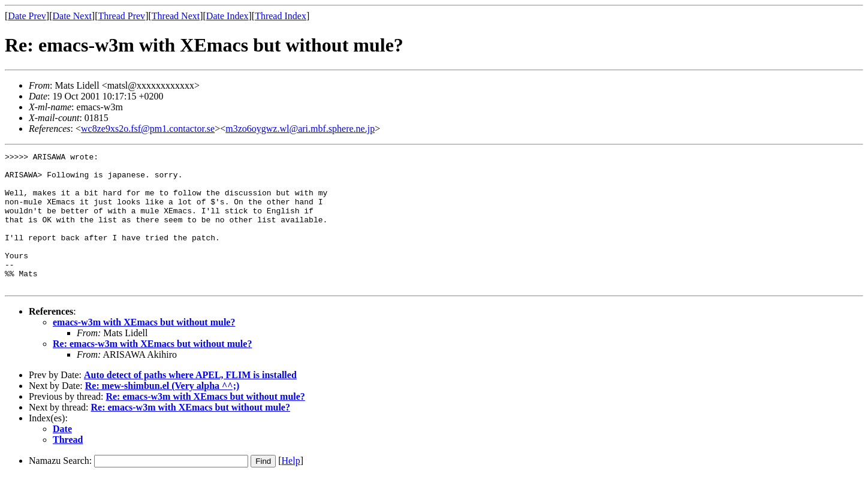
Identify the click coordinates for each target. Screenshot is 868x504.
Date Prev (27, 16)
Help (291, 488)
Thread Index (281, 16)
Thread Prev (121, 16)
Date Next (72, 16)
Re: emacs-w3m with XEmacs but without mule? (152, 371)
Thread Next (176, 16)
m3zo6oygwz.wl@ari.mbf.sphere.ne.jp (300, 129)
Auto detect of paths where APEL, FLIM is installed (190, 402)
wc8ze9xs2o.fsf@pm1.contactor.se (148, 129)
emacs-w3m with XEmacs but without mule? (144, 349)
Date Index (227, 16)
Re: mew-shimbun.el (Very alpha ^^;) (162, 413)
